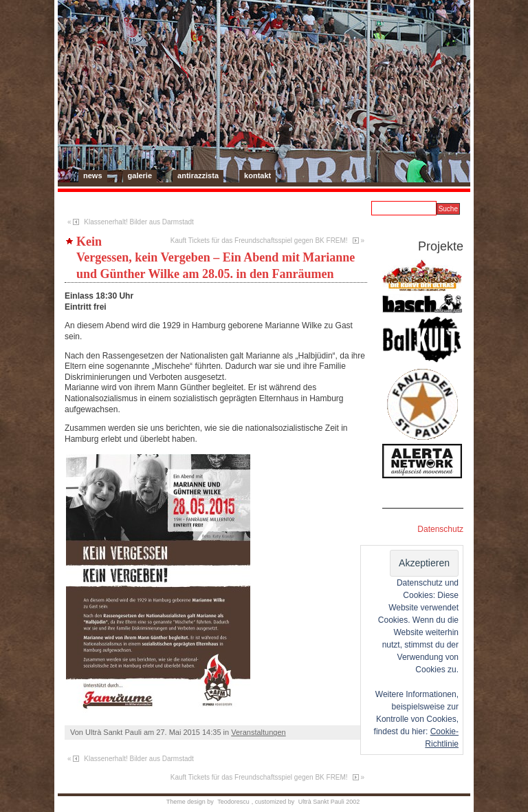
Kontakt (257, 175)
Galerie (140, 175)
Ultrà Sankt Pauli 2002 (329, 802)
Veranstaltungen (258, 732)
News (93, 175)
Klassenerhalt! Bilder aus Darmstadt (139, 222)
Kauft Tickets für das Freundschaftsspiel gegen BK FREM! (259, 241)
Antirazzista (198, 175)
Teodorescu (233, 802)
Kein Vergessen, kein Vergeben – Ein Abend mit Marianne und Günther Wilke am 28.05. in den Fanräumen (216, 258)
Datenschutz (440, 529)
